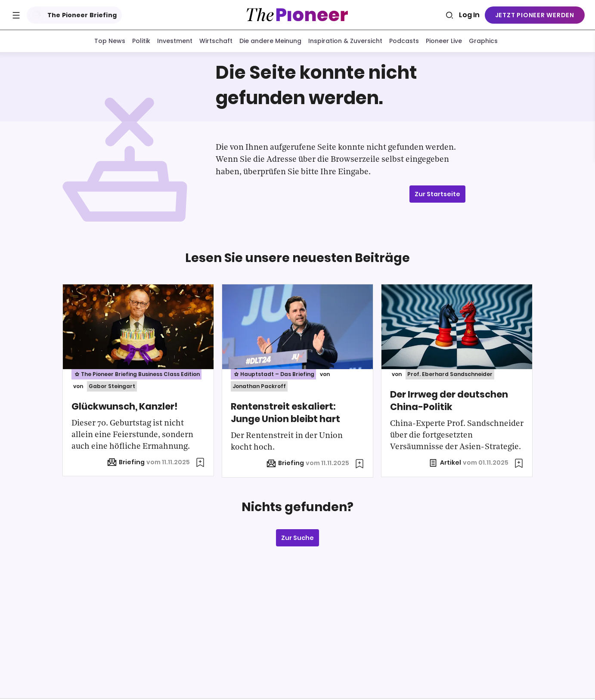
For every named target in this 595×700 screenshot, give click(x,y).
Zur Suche (297, 540)
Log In (469, 15)
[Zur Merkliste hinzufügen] (200, 464)
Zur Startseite (437, 196)
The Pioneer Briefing (73, 15)
